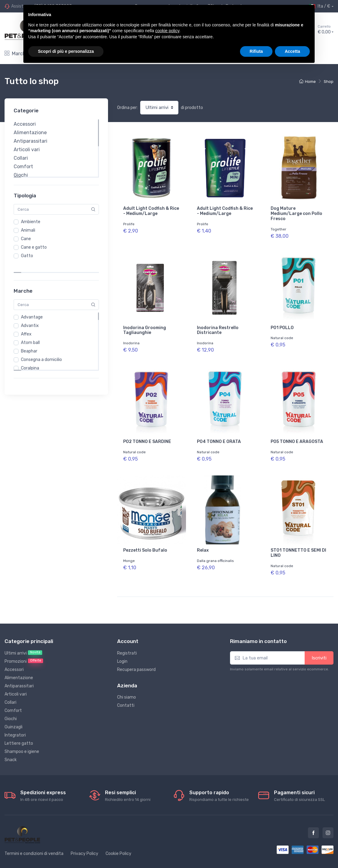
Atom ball (30, 330)
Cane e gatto (34, 247)
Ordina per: (127, 108)
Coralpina (30, 356)
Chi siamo (127, 684)
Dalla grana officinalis (215, 551)
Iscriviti (319, 645)
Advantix (30, 313)
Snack (11, 747)
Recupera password (136, 657)
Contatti (126, 692)
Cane (26, 239)
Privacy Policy (84, 841)
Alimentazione (30, 133)
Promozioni (24, 648)
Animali (28, 230)
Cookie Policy (118, 841)
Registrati (127, 640)
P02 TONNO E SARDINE (147, 435)
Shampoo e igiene (22, 739)
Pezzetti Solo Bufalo (145, 541)
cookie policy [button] (167, 31)
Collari (21, 158)
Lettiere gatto (19, 730)
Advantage (32, 305)
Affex (26, 322)
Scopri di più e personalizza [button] (66, 51)
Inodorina (131, 340)
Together (279, 229)
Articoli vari (27, 150)
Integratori (15, 722)
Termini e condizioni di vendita (34, 841)
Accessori (25, 124)
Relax (203, 541)
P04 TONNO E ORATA (219, 435)
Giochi (21, 175)
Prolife (129, 224)
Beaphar (29, 339)
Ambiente (31, 222)
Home (308, 82)
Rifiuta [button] (256, 51)
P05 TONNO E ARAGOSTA (297, 435)
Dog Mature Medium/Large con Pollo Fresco (296, 214)
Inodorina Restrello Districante (218, 327)
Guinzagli (14, 714)
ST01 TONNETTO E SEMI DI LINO (298, 543)
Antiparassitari (30, 141)
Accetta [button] (292, 51)
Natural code (282, 335)
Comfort (23, 167)
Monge (129, 551)
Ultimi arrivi (23, 640)
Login (122, 648)
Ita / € (320, 6)
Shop (329, 82)
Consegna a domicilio (41, 347)
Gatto (27, 256)
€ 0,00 (326, 29)
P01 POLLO (282, 324)
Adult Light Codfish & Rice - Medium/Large (151, 211)
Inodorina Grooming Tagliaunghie (145, 327)
